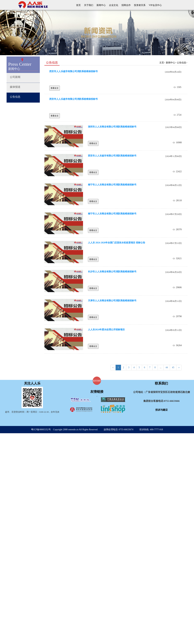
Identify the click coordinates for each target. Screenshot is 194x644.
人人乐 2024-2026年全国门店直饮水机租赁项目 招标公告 (117, 243)
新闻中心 (101, 5)
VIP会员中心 (155, 5)
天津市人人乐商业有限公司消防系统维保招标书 (112, 301)
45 (173, 367)
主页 (162, 63)
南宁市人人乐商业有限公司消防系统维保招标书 (112, 185)
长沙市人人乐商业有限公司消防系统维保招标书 (112, 272)
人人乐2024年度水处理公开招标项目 (106, 330)
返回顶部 (97, 381)
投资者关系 (140, 5)
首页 (78, 5)
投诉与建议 (162, 410)
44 (167, 367)
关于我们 (89, 5)
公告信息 (182, 63)
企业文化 (114, 5)
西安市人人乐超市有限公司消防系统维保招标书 (73, 71)
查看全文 (55, 88)
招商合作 (126, 5)
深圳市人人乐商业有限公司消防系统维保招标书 (112, 127)
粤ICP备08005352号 (41, 430)
